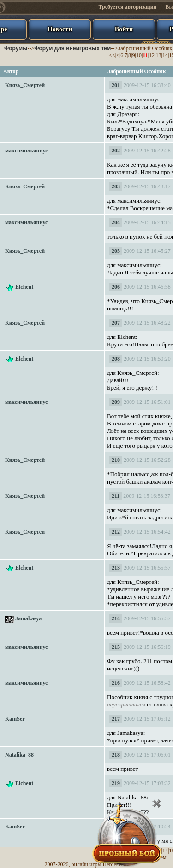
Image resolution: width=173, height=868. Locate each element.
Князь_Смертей (25, 85)
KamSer (15, 719)
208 (116, 359)
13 (158, 55)
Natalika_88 (19, 755)
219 (116, 783)
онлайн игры (86, 864)
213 (116, 568)
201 (116, 85)
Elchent (24, 287)
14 (165, 55)
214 (116, 618)
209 (116, 402)
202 (116, 151)
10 (139, 55)
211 (116, 496)
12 (152, 55)
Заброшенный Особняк (145, 48)
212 (116, 532)
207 (116, 323)
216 (116, 683)
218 (116, 755)
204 (116, 222)
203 (116, 186)
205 (116, 251)
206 (116, 287)
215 (116, 647)
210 (116, 460)
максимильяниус (26, 151)
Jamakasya (28, 618)
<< (112, 55)
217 (116, 719)
